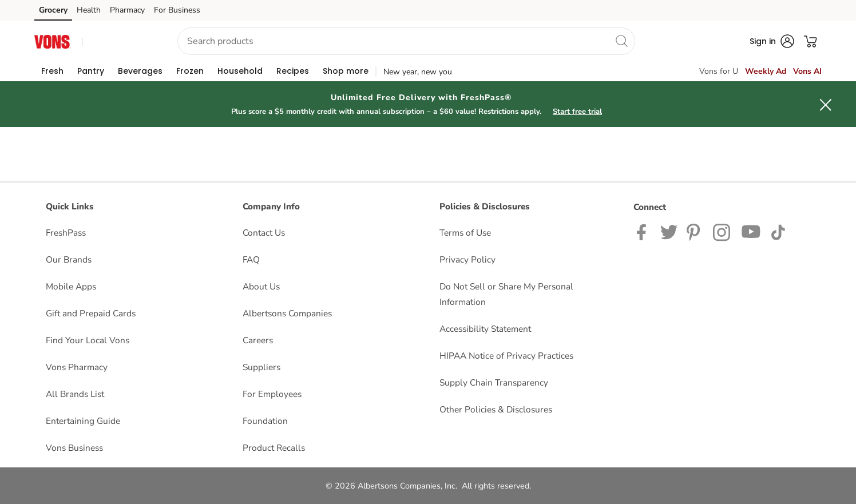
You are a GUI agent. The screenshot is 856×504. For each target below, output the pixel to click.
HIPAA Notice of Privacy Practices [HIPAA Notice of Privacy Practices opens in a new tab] (506, 356)
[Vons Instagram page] (722, 231)
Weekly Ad (766, 71)
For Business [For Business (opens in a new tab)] (177, 10)
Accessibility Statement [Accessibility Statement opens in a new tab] (485, 329)
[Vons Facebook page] (644, 231)
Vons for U (719, 71)
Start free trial (577, 112)
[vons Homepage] (53, 41)
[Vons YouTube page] (751, 231)
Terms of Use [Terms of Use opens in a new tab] (465, 233)
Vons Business (74, 448)
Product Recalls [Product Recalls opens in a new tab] (274, 448)
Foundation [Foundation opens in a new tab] (265, 421)
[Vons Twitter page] (669, 231)
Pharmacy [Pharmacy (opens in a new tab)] (127, 10)
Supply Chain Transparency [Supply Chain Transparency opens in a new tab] (494, 382)
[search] (621, 41)
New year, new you (418, 72)
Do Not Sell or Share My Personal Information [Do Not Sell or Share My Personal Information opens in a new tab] (506, 294)
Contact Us (264, 233)
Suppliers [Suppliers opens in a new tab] (261, 367)
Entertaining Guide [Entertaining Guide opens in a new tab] (83, 421)
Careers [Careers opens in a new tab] (258, 340)
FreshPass (66, 233)
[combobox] (406, 41)
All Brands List (75, 394)
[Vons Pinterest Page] (695, 231)
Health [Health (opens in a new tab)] (89, 10)
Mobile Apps (71, 286)
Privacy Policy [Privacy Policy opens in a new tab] (467, 259)
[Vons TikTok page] (778, 231)
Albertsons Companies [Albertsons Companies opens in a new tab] (287, 313)
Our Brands (69, 259)
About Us (261, 286)
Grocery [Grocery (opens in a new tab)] (53, 10)
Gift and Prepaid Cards (91, 313)
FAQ (251, 259)
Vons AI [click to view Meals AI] (807, 71)
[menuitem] (52, 71)
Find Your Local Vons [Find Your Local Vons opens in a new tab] (88, 340)
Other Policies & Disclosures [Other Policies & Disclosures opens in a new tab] (496, 409)
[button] (120, 41)
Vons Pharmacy (77, 367)
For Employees (272, 394)
